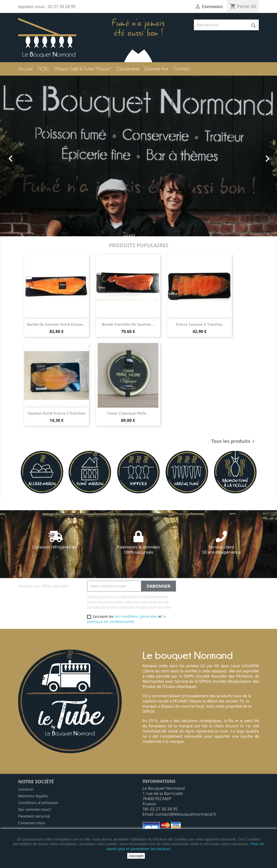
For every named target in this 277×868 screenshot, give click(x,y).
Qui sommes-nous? (35, 809)
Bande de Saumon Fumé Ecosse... (56, 324)
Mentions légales (33, 796)
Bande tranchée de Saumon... (128, 324)
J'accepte (136, 856)
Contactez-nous (32, 823)
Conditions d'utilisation (38, 803)
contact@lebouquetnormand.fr (186, 814)
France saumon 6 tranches (199, 324)
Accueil (25, 69)
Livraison (26, 789)
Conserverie (128, 69)
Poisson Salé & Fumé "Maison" (83, 69)
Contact (182, 69)
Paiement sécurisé (34, 816)
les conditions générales (136, 616)
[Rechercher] (226, 25)
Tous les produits (234, 442)
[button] (21, 156)
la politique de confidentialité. (126, 619)
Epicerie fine (156, 69)
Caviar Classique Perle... (128, 413)
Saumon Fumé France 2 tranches (56, 413)
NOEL (44, 69)
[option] (138, 156)
